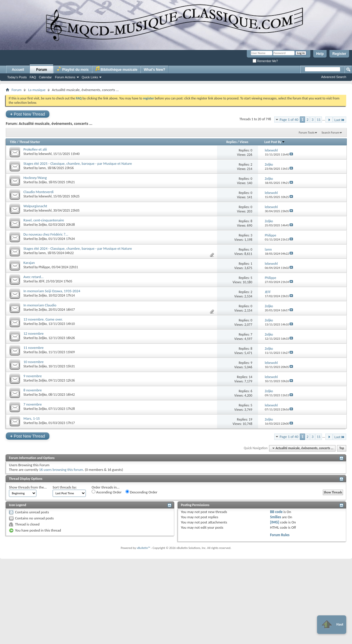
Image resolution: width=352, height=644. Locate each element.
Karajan (29, 263)
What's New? (154, 70)
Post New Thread (28, 114)
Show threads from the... (28, 487)
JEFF (42, 281)
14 (251, 377)
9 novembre (33, 376)
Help (320, 54)
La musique (37, 90)
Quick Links (90, 77)
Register (339, 54)
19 (251, 419)
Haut (332, 625)
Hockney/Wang (35, 178)
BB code (276, 512)
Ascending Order (107, 492)
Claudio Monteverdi (38, 192)
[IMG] (275, 522)
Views (244, 142)
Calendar (46, 77)
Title (13, 142)
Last (340, 120)
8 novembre (33, 390)
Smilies (275, 517)
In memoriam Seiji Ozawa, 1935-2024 (52, 291)
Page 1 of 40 (289, 120)
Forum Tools (307, 133)
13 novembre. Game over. (43, 319)
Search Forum (331, 133)
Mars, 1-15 (32, 418)
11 (319, 120)
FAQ (33, 77)
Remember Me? (265, 61)
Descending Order (141, 492)
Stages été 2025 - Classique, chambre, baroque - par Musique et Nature (78, 163)
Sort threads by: (65, 487)
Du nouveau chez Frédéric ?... (46, 234)
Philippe (44, 267)
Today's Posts (17, 77)
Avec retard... (34, 277)
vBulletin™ (143, 548)
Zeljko (43, 182)
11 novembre (34, 348)
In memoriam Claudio (40, 305)
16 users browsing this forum (61, 470)
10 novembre (34, 362)
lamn (42, 168)
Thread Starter (30, 142)
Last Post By (275, 142)
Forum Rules (280, 535)
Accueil (18, 70)
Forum (41, 70)
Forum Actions (65, 77)
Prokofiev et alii (35, 149)
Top (342, 448)
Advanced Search (334, 77)
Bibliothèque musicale (116, 69)
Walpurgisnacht (35, 206)
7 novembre (33, 404)
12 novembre (34, 333)
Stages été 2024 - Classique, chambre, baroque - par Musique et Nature (78, 248)
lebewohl (45, 154)
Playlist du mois (73, 69)
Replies (231, 142)
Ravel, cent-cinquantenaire (44, 220)
